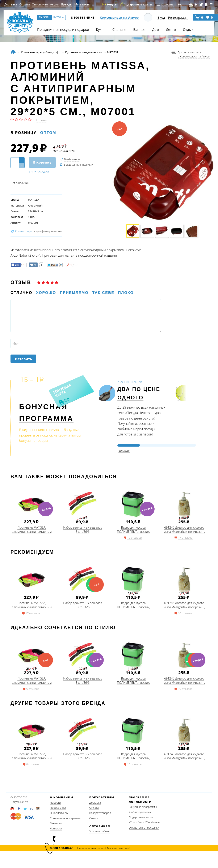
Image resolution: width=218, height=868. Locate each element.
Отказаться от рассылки (144, 828)
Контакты (56, 828)
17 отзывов (185, 538)
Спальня (119, 30)
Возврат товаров (100, 813)
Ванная (139, 30)
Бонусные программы (143, 807)
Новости (55, 803)
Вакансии (56, 823)
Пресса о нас (58, 808)
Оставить (23, 359)
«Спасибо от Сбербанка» (144, 822)
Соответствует (24, 231)
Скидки (94, 818)
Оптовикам (40, 4)
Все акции (124, 451)
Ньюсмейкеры (59, 813)
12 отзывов (134, 538)
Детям (171, 30)
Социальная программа (65, 818)
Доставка (11, 4)
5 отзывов (33, 689)
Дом (156, 30)
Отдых (188, 30)
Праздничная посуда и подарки (63, 30)
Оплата (25, 4)
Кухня (101, 30)
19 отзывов (185, 689)
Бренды (67, 4)
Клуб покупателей (140, 812)
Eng (180, 4)
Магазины (82, 4)
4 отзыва (41, 120)
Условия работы (100, 831)
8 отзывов (33, 764)
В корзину (42, 162)
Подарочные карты (141, 817)
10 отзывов (185, 613)
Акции (55, 4)
